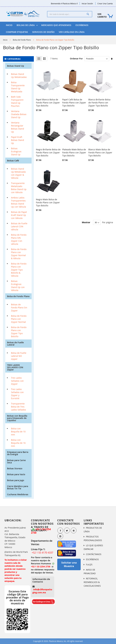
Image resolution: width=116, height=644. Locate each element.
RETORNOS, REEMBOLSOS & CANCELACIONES (92, 582)
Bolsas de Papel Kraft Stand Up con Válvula (19, 215)
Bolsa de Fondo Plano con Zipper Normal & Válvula (19, 254)
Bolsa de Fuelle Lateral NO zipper (19, 356)
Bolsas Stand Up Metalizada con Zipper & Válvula (18, 173)
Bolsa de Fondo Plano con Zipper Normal (19, 319)
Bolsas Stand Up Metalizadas (19, 76)
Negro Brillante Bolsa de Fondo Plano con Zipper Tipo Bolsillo (48, 152)
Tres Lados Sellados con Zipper (17, 381)
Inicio (5, 40)
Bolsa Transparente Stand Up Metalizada (18, 87)
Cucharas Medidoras (18, 494)
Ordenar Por (76, 59)
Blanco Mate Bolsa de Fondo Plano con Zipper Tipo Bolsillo (100, 152)
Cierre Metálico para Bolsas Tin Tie (18, 487)
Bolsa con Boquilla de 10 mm (18, 432)
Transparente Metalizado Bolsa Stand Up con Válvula (19, 188)
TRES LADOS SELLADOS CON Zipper (15, 367)
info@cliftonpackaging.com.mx (42, 591)
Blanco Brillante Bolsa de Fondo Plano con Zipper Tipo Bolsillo (99, 103)
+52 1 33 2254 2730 (43, 565)
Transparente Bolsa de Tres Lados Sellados (19, 407)
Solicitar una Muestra (69, 564)
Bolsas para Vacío (16, 474)
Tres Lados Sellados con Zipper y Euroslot (17, 394)
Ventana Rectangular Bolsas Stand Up (18, 127)
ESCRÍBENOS (92, 559)
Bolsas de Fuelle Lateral (15, 344)
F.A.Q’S (89, 565)
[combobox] (70, 14)
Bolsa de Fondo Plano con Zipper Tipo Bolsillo (19, 332)
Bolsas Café (13, 161)
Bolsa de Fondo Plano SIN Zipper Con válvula (19, 239)
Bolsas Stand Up (16, 66)
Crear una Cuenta (105, 3)
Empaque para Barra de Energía (18, 453)
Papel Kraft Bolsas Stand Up (18, 140)
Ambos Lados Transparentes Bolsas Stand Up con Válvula (19, 202)
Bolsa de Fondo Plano (22, 40)
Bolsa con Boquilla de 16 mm (18, 443)
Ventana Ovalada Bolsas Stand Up (19, 114)
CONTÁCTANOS (94, 554)
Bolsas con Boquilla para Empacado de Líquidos (17, 418)
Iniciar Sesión (87, 3)
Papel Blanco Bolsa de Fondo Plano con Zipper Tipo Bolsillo (48, 103)
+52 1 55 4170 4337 (42, 553)
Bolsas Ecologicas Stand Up (16, 151)
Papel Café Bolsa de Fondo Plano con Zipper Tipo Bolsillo (74, 103)
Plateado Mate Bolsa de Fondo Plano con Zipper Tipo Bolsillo (74, 152)
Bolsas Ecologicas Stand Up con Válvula (18, 286)
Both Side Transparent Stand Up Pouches (17, 101)
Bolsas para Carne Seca (16, 461)
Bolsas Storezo (15, 468)
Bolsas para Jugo (16, 480)
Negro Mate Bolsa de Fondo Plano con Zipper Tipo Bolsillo (48, 202)
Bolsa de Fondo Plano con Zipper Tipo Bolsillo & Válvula (19, 270)
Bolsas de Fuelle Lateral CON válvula (19, 226)
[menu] (58, 29)
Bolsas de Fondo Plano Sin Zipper (19, 308)
